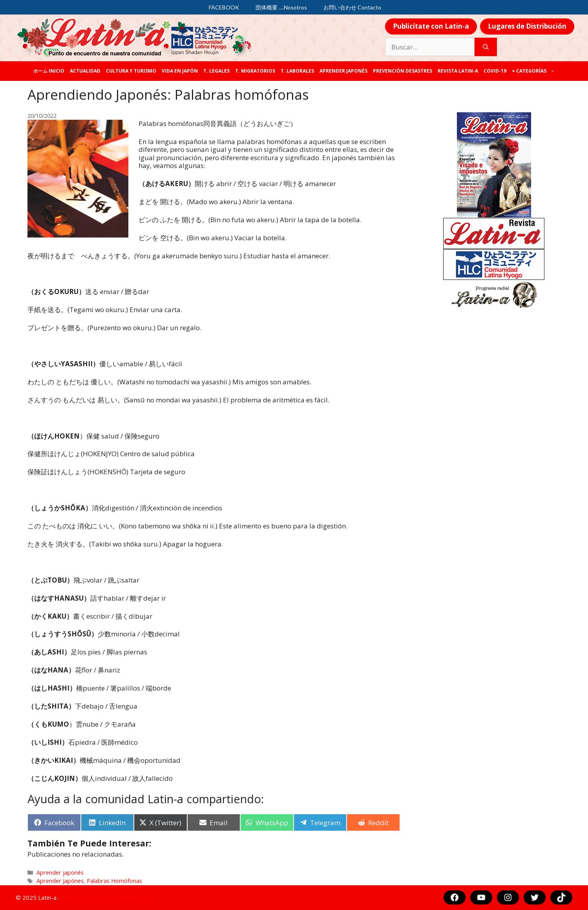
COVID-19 (495, 71)
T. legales (216, 71)
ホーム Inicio (49, 71)
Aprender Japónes (60, 881)
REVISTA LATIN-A (458, 71)
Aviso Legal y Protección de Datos (107, 897)
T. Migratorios (255, 71)
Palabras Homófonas (114, 881)
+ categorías (535, 71)
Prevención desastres (403, 71)
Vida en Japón (180, 71)
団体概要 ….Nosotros (281, 7)
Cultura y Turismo (131, 71)
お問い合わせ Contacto (352, 7)
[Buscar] (486, 47)
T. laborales (297, 71)
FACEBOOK (224, 7)
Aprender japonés (343, 71)
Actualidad (85, 71)
